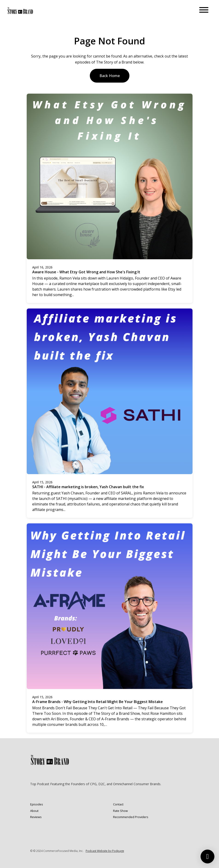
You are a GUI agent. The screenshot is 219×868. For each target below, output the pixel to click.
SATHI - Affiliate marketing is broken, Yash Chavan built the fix (88, 487)
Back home (110, 76)
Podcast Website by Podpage (105, 851)
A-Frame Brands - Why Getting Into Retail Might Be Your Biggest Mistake (98, 702)
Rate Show (120, 811)
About (34, 811)
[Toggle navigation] (204, 11)
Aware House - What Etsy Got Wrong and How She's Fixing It (86, 272)
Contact (118, 804)
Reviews (36, 817)
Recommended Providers (131, 817)
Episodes (37, 804)
